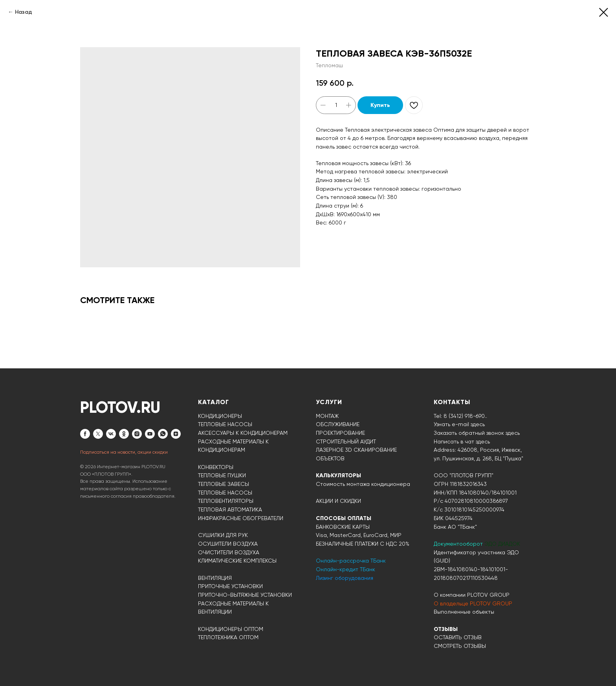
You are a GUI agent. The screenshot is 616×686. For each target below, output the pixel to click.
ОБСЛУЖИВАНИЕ (338, 424)
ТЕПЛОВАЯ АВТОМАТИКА (230, 509)
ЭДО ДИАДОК (502, 544)
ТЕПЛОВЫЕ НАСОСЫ (225, 424)
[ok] (124, 434)
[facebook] (85, 434)
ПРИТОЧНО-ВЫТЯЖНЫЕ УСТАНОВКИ (245, 595)
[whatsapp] (163, 434)
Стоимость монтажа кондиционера (363, 484)
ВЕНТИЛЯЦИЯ (215, 578)
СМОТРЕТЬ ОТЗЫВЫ (460, 646)
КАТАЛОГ (214, 402)
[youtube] (150, 434)
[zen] (176, 434)
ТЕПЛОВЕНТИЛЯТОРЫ (226, 501)
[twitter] (98, 434)
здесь (483, 441)
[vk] (111, 434)
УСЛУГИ (329, 402)
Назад (24, 12)
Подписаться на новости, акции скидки (124, 452)
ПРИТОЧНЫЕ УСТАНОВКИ (230, 586)
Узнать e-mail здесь (459, 424)
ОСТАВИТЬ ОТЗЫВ (458, 637)
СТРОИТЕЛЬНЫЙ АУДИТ (346, 441)
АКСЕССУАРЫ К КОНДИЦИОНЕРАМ (243, 433)
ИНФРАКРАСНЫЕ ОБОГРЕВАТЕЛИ (241, 518)
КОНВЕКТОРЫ (216, 467)
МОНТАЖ (327, 416)
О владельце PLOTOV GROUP (473, 603)
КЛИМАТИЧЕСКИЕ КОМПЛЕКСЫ (237, 561)
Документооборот (459, 544)
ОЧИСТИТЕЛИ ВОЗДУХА (229, 552)
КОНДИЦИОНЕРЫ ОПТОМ (231, 629)
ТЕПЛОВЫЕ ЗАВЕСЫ (224, 484)
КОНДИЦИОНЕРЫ (220, 416)
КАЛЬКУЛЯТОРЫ (338, 475)
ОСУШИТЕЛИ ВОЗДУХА (228, 544)
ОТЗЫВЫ (446, 629)
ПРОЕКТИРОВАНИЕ (340, 433)
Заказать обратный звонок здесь (477, 433)
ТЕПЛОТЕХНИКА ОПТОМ (228, 637)
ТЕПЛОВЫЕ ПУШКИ (222, 475)
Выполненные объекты (464, 612)
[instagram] (137, 434)
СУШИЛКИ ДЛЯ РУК (223, 535)
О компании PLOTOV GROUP (472, 595)
